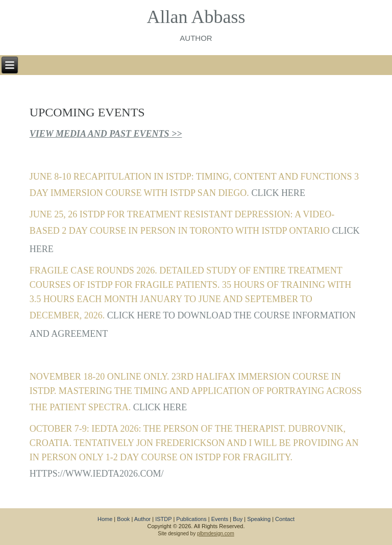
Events (220, 519)
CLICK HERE (278, 193)
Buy (238, 519)
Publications (191, 519)
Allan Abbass (196, 17)
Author (142, 519)
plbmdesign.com (216, 534)
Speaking (259, 519)
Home (105, 519)
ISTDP (163, 519)
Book (123, 519)
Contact (285, 519)
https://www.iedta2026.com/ (97, 474)
